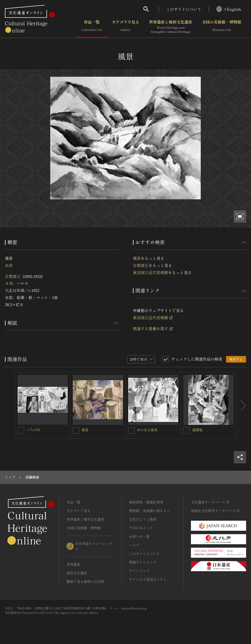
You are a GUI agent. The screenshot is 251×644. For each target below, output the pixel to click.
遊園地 (197, 430)
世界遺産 (73, 564)
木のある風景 (147, 430)
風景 (137, 258)
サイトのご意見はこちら (148, 579)
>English (229, 9)
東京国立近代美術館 (151, 272)
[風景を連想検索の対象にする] (76, 430)
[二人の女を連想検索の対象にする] (21, 430)
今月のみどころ (141, 528)
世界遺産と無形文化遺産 (171, 27)
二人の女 (33, 429)
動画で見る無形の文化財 (85, 581)
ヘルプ (134, 545)
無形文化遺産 (77, 573)
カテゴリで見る (125, 27)
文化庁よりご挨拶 (143, 519)
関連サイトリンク (143, 562)
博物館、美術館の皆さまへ (150, 511)
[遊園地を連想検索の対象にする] (187, 430)
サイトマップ (139, 571)
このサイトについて (184, 9)
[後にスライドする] (241, 406)
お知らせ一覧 (139, 536)
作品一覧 (92, 27)
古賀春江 (13, 276)
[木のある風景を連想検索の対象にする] (131, 430)
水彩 (9, 265)
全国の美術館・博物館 (222, 27)
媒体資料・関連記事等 (146, 502)
